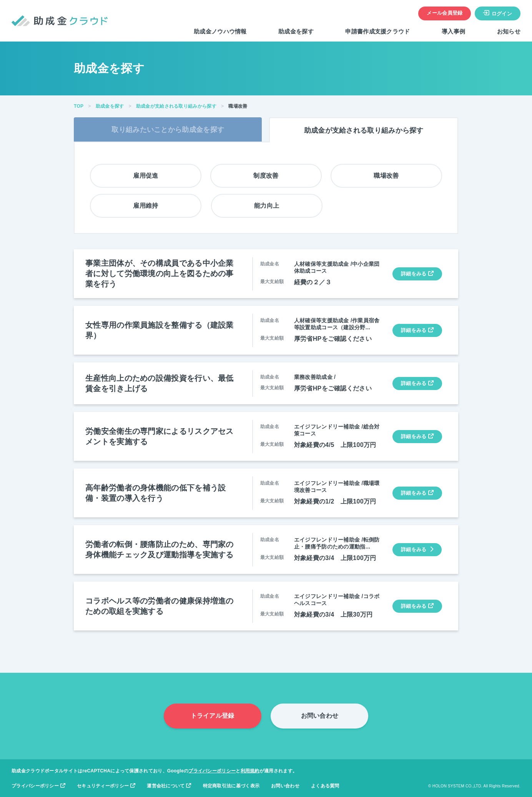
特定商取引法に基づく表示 (231, 786)
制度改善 (266, 176)
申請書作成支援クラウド (377, 31)
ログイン (498, 13)
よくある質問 (325, 786)
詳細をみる (417, 274)
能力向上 (267, 206)
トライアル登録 (213, 716)
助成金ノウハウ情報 (220, 31)
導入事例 (453, 31)
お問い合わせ (320, 716)
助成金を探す (296, 31)
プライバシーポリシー (212, 771)
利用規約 (250, 771)
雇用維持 (145, 206)
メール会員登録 (445, 13)
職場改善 (386, 176)
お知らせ (509, 31)
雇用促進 (145, 176)
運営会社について (169, 786)
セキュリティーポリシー (106, 786)
